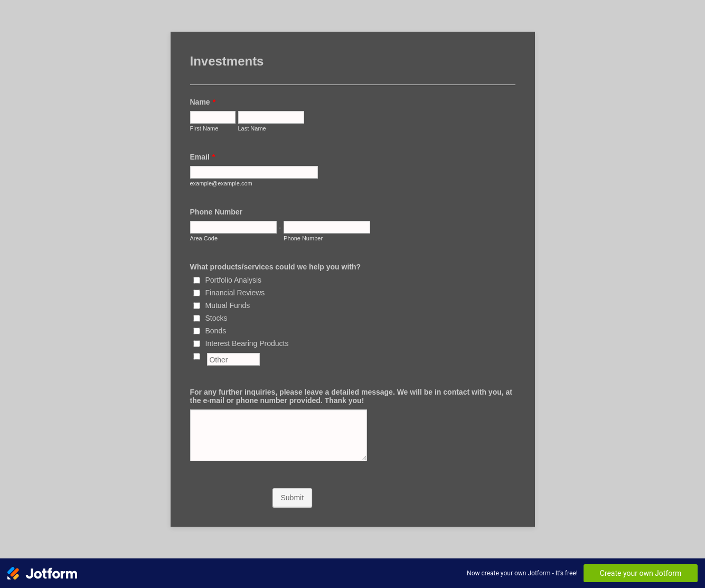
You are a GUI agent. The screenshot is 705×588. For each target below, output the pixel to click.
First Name (204, 128)
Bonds (216, 331)
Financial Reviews (235, 293)
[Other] (197, 356)
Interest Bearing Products (247, 343)
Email (203, 157)
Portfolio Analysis (234, 280)
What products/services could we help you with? (276, 267)
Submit (293, 498)
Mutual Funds (228, 305)
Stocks (217, 318)
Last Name (252, 128)
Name (203, 102)
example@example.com (221, 183)
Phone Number (217, 212)
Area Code (204, 238)
